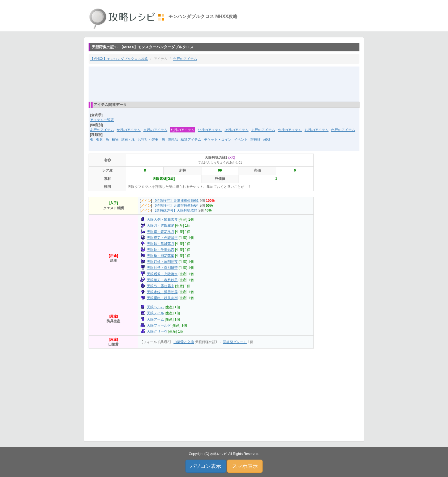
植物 (115, 140)
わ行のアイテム (343, 130)
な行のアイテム (210, 130)
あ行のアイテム (102, 130)
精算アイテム (191, 140)
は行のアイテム (237, 130)
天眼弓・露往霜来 (161, 286)
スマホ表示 (245, 466)
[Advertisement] (224, 84)
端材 (267, 140)
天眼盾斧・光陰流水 (162, 274)
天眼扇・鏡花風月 (161, 232)
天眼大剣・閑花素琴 (162, 220)
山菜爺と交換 (184, 342)
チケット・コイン (218, 140)
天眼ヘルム (155, 307)
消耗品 (173, 140)
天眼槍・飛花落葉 (161, 256)
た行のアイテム (185, 59)
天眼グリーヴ (157, 331)
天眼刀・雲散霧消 (161, 226)
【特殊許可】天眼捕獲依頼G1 (176, 201)
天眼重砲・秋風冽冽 (162, 298)
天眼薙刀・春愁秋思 (162, 280)
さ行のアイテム (155, 130)
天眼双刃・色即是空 (162, 238)
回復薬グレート (235, 342)
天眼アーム (155, 319)
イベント (241, 140)
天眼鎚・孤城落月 (161, 244)
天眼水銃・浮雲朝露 (162, 292)
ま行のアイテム (263, 130)
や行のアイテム (290, 130)
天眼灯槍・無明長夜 (162, 262)
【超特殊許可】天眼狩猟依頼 (175, 210)
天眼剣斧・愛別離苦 (162, 268)
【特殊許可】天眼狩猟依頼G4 (176, 206)
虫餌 (99, 140)
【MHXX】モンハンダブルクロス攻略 (119, 59)
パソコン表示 (206, 466)
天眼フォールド (159, 325)
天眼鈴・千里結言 (161, 250)
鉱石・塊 (128, 140)
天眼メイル (155, 313)
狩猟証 (255, 140)
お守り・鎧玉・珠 (151, 140)
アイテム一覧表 (102, 120)
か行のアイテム (129, 130)
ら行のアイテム (317, 130)
